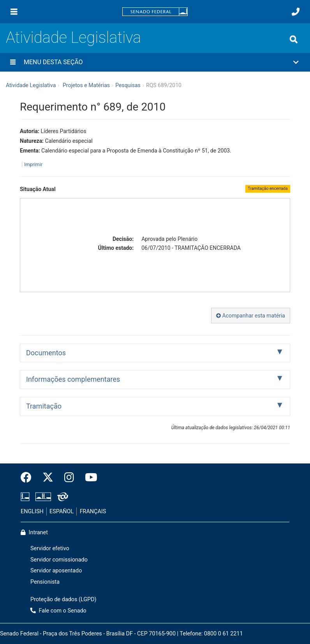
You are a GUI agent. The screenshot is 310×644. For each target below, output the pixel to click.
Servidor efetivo (50, 548)
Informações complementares (73, 379)
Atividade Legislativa (73, 38)
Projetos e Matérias (86, 85)
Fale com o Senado (58, 611)
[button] (155, 62)
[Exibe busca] (294, 39)
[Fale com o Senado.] (296, 12)
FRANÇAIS (93, 512)
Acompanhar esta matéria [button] (251, 316)
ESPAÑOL (62, 512)
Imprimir (33, 164)
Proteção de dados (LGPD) (63, 599)
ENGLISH (32, 512)
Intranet (34, 533)
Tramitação (44, 406)
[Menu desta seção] (13, 62)
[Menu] (14, 12)
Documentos (46, 353)
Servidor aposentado (56, 571)
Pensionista (45, 582)
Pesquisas (128, 85)
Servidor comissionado (59, 560)
